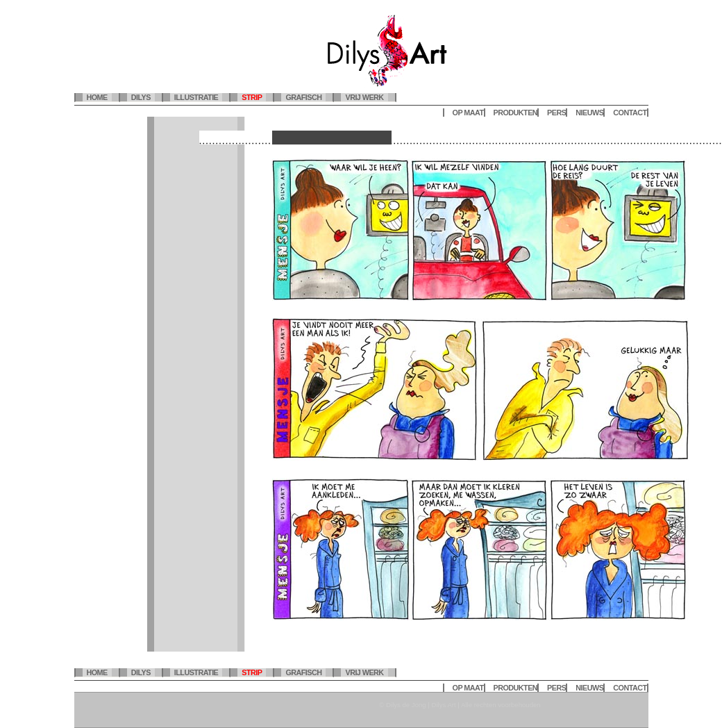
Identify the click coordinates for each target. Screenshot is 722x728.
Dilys (141, 97)
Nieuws (589, 113)
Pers (556, 113)
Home (97, 97)
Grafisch (303, 97)
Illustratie (196, 97)
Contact (630, 113)
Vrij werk (364, 97)
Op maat (468, 113)
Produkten (516, 113)
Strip (252, 97)
